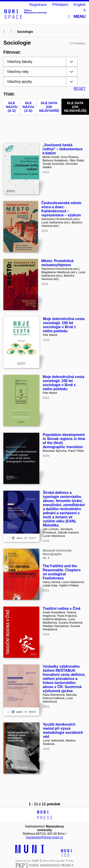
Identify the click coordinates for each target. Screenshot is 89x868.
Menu (77, 17)
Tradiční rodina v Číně (62, 609)
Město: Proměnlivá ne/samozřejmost (57, 263)
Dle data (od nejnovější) (75, 107)
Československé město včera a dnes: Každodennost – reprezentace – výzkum (61, 209)
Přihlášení (60, 5)
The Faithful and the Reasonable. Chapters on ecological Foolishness (62, 572)
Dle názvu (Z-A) (28, 107)
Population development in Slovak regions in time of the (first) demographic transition (64, 441)
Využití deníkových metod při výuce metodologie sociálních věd (63, 731)
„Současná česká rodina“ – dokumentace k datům (63, 149)
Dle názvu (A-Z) (12, 107)
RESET (80, 89)
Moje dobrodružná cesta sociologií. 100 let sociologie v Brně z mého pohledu (64, 325)
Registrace (38, 5)
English (80, 5)
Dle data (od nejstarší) (49, 107)
